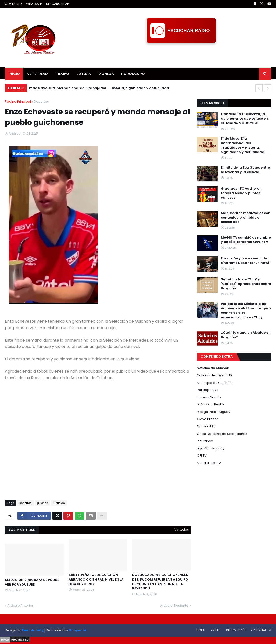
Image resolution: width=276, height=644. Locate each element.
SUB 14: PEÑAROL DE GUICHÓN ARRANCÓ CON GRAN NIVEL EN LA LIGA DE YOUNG (96, 579)
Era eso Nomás (209, 397)
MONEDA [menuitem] (106, 74)
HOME (201, 630)
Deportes (41, 101)
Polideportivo (208, 390)
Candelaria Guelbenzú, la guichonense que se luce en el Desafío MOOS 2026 (244, 119)
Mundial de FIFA (209, 463)
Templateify (33, 630)
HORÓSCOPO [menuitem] (133, 74)
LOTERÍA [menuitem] (84, 74)
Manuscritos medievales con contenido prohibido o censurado (246, 218)
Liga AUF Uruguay (211, 448)
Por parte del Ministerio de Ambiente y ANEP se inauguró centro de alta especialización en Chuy (246, 311)
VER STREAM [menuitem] (38, 74)
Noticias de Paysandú (214, 375)
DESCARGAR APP (58, 4)
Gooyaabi (77, 630)
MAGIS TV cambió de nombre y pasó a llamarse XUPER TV (246, 240)
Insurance (205, 441)
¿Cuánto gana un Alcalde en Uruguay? (246, 335)
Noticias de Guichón (213, 368)
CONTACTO (13, 4)
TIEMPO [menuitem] (62, 74)
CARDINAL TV (261, 630)
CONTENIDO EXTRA (217, 357)
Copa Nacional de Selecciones (222, 434)
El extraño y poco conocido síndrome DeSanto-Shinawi (245, 261)
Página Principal (18, 101)
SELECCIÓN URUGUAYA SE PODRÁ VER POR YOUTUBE (32, 582)
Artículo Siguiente (174, 605)
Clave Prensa (208, 419)
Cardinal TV (206, 426)
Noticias (59, 503)
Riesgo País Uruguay (214, 412)
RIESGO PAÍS (236, 630)
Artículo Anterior (20, 605)
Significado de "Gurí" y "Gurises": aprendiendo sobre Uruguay (246, 284)
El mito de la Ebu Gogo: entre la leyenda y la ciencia (245, 170)
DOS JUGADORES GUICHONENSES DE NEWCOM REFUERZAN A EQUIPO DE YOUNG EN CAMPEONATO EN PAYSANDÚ (160, 582)
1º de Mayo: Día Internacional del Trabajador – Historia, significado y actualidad (99, 88)
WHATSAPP (34, 4)
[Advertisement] (181, 55)
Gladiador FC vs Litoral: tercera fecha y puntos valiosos (241, 193)
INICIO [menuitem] (14, 74)
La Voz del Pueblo (211, 404)
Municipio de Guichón (214, 383)
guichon (42, 503)
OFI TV (202, 455)
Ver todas (182, 529)
